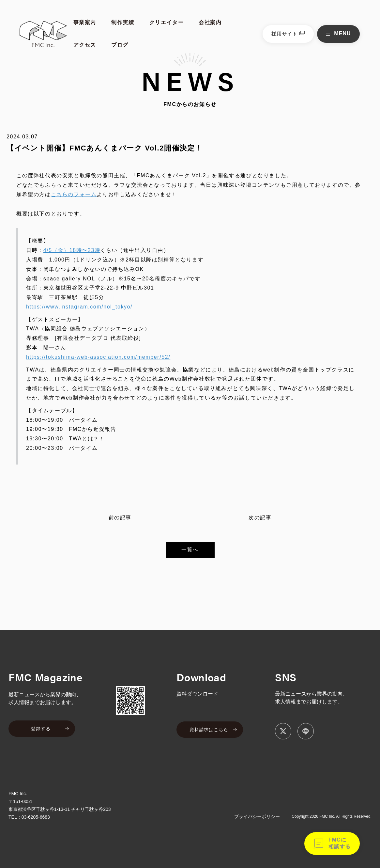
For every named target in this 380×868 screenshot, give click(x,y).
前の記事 (120, 518)
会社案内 (210, 22)
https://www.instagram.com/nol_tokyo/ (79, 307)
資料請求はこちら (209, 730)
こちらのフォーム (74, 194)
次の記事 (260, 518)
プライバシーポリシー (257, 816)
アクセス (85, 45)
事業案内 (85, 22)
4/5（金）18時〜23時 (72, 250)
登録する (41, 729)
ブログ (120, 45)
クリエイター (167, 22)
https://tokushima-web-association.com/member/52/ (98, 357)
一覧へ (190, 550)
